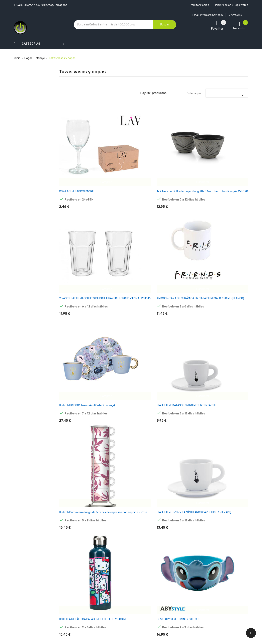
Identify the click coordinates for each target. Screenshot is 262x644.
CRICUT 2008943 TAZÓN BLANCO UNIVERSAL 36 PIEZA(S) (71, 315)
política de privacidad (199, 559)
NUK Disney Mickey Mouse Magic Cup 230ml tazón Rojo (169, 486)
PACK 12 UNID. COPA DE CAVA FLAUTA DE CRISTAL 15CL (234, 486)
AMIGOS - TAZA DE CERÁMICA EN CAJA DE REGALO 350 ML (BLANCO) (169, 141)
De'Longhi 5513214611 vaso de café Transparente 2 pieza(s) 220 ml (235, 315)
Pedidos (155, 564)
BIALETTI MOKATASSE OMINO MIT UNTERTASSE (234, 139)
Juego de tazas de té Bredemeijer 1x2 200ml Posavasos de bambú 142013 (169, 430)
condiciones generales (228, 555)
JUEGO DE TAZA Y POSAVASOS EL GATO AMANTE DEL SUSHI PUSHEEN (136, 430)
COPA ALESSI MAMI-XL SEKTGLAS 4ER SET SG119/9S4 (72, 255)
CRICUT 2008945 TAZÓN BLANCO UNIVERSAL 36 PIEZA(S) (103, 315)
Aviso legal (125, 553)
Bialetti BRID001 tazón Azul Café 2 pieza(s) (201, 139)
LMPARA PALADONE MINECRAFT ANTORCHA (234, 429)
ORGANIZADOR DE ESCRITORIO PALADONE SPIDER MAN (201, 488)
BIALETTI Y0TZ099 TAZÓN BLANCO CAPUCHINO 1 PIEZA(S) (104, 199)
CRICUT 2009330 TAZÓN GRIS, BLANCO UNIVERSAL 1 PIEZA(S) (137, 315)
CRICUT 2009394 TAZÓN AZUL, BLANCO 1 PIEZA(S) (169, 313)
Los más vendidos (97, 543)
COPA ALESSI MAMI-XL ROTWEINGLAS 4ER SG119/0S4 (234, 197)
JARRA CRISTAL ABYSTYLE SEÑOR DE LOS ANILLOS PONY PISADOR (201, 372)
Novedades (93, 536)
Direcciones (157, 578)
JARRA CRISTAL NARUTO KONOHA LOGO (233, 371)
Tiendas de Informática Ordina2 (126, 609)
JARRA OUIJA (68, 425)
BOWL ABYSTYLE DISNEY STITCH (167, 195)
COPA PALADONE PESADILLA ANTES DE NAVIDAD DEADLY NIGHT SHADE (170, 257)
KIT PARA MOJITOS (201, 425)
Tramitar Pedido (199, 5)
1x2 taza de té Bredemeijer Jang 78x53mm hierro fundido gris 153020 (105, 141)
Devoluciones (127, 574)
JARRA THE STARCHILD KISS (102, 427)
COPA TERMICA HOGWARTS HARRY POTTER (201, 255)
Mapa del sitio (127, 595)
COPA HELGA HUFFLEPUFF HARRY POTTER (137, 255)
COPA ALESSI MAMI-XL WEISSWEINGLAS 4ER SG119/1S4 (104, 255)
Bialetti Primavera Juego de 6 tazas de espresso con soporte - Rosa (72, 199)
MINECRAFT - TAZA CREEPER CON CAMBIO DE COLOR (104, 486)
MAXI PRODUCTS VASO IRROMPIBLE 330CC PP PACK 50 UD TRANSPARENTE (72, 488)
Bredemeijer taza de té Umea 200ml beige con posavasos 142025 (202, 199)
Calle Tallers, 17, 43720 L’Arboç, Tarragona (42, 5)
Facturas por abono (162, 571)
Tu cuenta (158, 528)
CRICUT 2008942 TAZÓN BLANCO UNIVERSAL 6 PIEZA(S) (233, 257)
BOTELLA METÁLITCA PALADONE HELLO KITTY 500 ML (135, 199)
